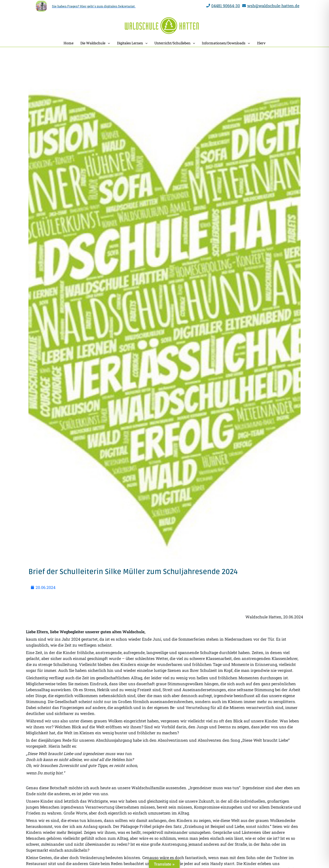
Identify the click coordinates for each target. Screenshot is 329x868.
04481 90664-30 (226, 6)
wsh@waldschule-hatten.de (273, 6)
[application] (108, 43)
